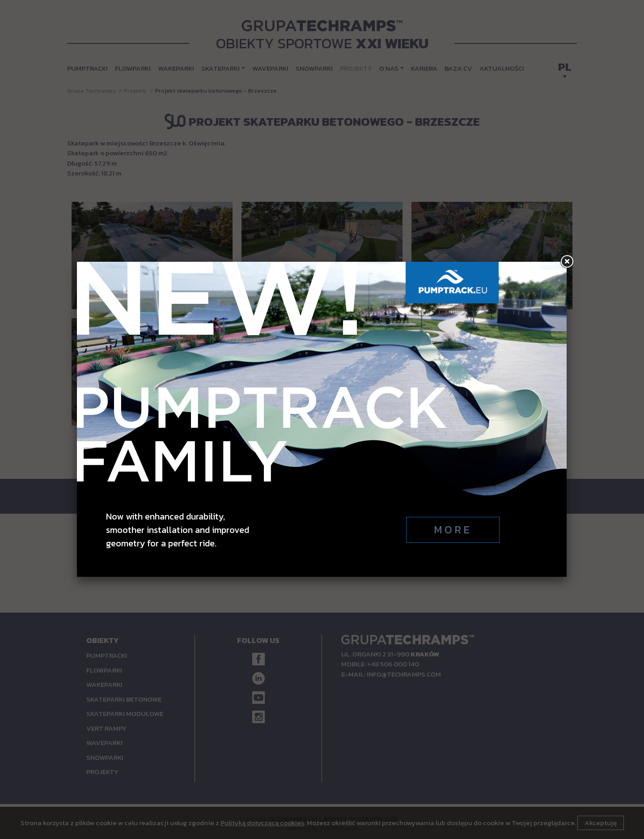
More (453, 530)
